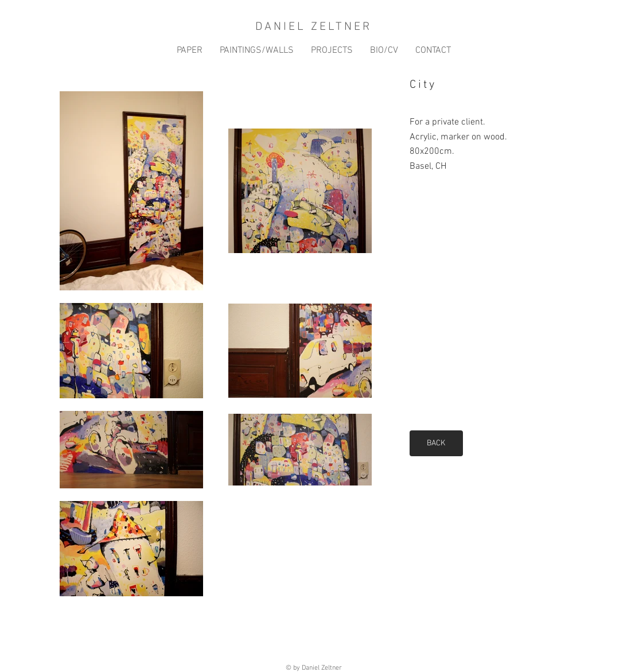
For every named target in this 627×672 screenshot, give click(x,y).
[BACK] (436, 443)
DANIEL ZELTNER (313, 27)
